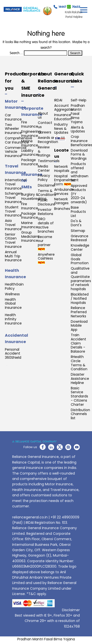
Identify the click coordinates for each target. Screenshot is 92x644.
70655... (75, 8)
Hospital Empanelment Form (66, 180)
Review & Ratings (44, 151)
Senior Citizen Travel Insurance (13, 241)
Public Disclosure (46, 202)
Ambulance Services (64, 192)
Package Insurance (30, 162)
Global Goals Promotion (80, 259)
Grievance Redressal (80, 238)
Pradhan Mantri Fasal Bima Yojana (78, 114)
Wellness (12, 294)
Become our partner (45, 243)
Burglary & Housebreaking (34, 197)
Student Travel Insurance (13, 211)
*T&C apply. (37, 594)
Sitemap (78, 231)
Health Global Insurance (14, 305)
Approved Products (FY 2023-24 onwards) (79, 194)
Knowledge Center (80, 248)
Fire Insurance (30, 124)
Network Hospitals (62, 169)
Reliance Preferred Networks (79, 312)
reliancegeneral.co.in (30, 517)
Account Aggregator (64, 108)
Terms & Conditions (47, 193)
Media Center (44, 168)
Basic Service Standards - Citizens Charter (79, 396)
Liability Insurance (30, 153)
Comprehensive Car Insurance (19, 140)
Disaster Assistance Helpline (80, 379)
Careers (45, 132)
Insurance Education (63, 117)
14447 (60, 8)
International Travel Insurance (16, 184)
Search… (16, 53)
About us (43, 116)
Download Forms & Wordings (79, 155)
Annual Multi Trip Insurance (13, 256)
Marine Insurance (30, 143)
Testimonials (49, 161)
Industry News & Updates (61, 129)
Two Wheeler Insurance (13, 129)
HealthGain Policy (14, 286)
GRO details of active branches (46, 225)
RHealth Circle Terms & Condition (79, 363)
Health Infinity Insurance (14, 320)
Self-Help (79, 100)
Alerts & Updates (78, 130)
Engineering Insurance (31, 134)
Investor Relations (46, 212)
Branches (62, 209)
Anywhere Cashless (46, 258)
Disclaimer (47, 185)
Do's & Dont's (76, 223)
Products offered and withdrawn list (80, 172)
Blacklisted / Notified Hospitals (80, 298)
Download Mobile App (79, 326)
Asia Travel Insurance (13, 225)
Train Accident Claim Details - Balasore (78, 343)
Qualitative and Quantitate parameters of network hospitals (81, 279)
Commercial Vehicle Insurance (16, 152)
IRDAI (58, 100)
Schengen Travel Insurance (14, 198)
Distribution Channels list (80, 414)
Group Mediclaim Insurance (30, 237)
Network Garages (61, 201)
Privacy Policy (44, 178)
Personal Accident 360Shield (13, 357)
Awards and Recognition (48, 140)
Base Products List (78, 212)
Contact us (45, 125)
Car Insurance (13, 117)
